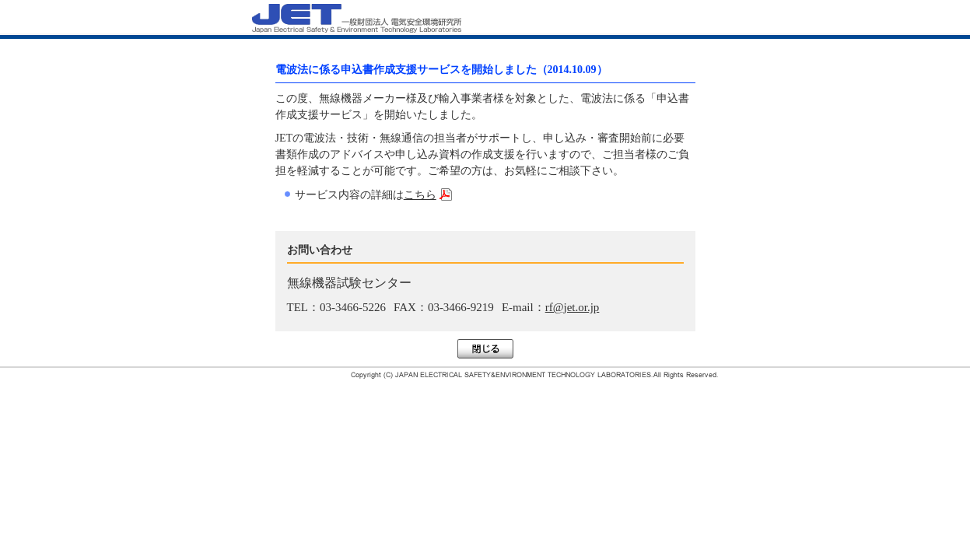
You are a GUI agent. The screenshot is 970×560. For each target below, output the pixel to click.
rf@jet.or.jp (573, 307)
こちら (420, 195)
